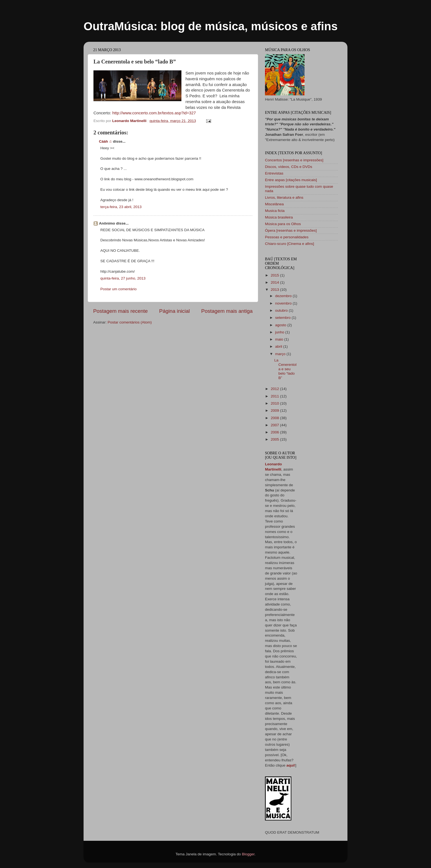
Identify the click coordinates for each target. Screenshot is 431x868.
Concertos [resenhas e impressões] (294, 160)
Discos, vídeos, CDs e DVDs (289, 167)
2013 (275, 290)
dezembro (284, 296)
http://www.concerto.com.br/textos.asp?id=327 (154, 113)
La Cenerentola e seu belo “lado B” (285, 369)
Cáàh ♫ (105, 141)
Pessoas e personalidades (287, 237)
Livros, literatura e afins (284, 197)
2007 (275, 425)
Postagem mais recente (120, 311)
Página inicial (174, 311)
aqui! (291, 765)
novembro (284, 303)
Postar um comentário (118, 289)
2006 (275, 432)
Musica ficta (275, 211)
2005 (275, 439)
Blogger (248, 854)
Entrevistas (274, 173)
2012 (275, 389)
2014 (275, 282)
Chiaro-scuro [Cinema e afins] (290, 244)
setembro (283, 318)
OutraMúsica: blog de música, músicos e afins (211, 26)
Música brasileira (279, 217)
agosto (281, 325)
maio (280, 339)
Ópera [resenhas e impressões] (291, 230)
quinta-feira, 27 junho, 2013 (123, 278)
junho (280, 332)
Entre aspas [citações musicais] (291, 180)
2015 (275, 275)
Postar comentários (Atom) (130, 322)
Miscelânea (274, 204)
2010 (275, 403)
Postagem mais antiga (227, 311)
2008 (275, 418)
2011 (275, 396)
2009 (275, 410)
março (281, 354)
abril (279, 346)
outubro (282, 310)
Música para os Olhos (283, 224)
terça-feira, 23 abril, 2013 (121, 207)
